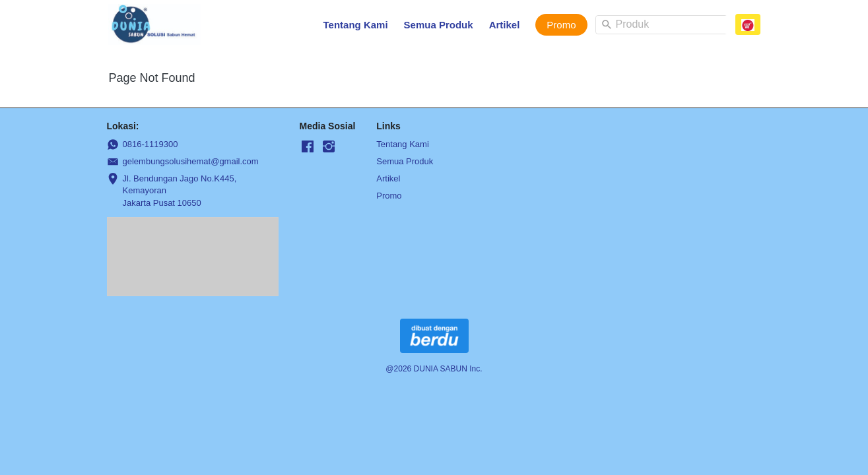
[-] (308, 147)
